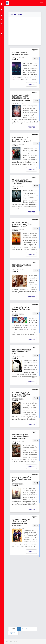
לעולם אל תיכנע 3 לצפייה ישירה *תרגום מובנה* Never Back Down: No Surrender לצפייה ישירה (21, 98)
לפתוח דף (31, 84)
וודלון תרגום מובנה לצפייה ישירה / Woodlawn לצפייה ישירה (22, 479)
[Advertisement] (25, 29)
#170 (36, 101)
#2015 (36, 58)
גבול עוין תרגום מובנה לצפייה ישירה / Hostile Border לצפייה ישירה (20, 437)
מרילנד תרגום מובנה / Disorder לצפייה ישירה (20, 54)
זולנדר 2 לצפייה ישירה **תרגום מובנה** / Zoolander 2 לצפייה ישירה (22, 139)
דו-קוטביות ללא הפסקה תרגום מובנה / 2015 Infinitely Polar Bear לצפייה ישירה (21, 523)
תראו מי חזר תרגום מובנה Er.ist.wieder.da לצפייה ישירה (21, 352)
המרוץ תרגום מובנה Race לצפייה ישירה (22, 266)
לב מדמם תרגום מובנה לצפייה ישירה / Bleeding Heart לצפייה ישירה (21, 394)
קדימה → (13, 633)
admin (16, 59)
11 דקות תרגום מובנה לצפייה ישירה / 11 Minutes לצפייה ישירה (22, 182)
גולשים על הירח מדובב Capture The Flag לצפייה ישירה (21, 309)
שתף (35, 50)
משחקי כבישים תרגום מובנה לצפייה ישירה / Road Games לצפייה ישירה (22, 224)
